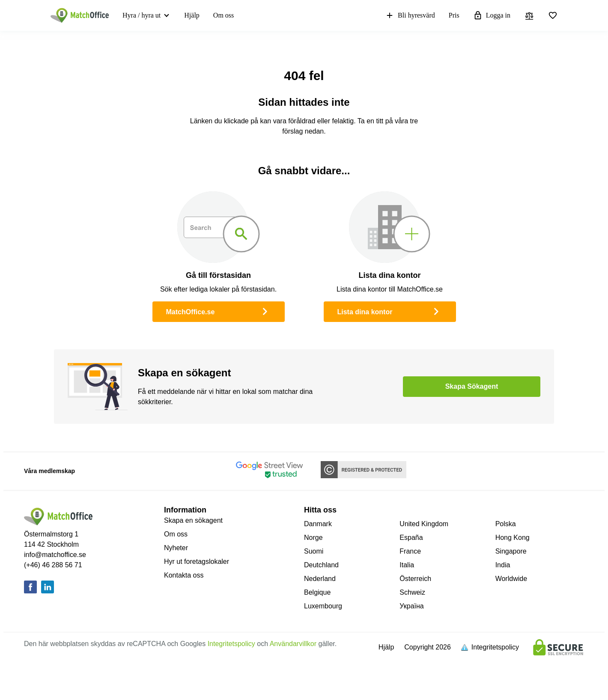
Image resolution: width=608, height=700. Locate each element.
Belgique (317, 592)
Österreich (415, 579)
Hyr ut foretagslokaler (197, 561)
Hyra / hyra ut (142, 15)
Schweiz (412, 592)
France (410, 551)
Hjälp (192, 15)
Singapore (511, 551)
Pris (454, 15)
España (411, 538)
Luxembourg (323, 606)
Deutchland (321, 565)
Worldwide (511, 579)
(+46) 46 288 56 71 (53, 565)
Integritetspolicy (231, 644)
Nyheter (176, 548)
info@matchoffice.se (55, 555)
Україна (411, 606)
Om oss (224, 15)
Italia (407, 565)
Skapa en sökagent (193, 520)
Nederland (320, 579)
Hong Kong (513, 538)
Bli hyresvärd (410, 15)
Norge (313, 538)
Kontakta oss (184, 575)
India (503, 565)
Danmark (318, 524)
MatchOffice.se (219, 311)
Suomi (314, 551)
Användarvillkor (293, 644)
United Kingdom (424, 524)
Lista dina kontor (390, 311)
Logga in (492, 15)
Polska (506, 524)
